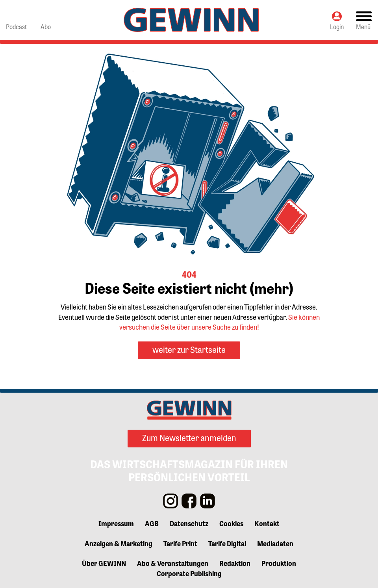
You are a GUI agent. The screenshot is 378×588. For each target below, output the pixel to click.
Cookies (231, 523)
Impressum (116, 523)
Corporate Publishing (189, 573)
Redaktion (235, 563)
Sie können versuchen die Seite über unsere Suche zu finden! (220, 322)
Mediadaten (275, 543)
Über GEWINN (104, 563)
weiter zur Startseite (189, 349)
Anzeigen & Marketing (119, 543)
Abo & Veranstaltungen (173, 563)
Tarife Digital (227, 543)
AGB (152, 523)
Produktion (279, 563)
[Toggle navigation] (364, 20)
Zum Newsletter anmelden (189, 438)
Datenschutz (189, 523)
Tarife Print (180, 543)
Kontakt (267, 523)
